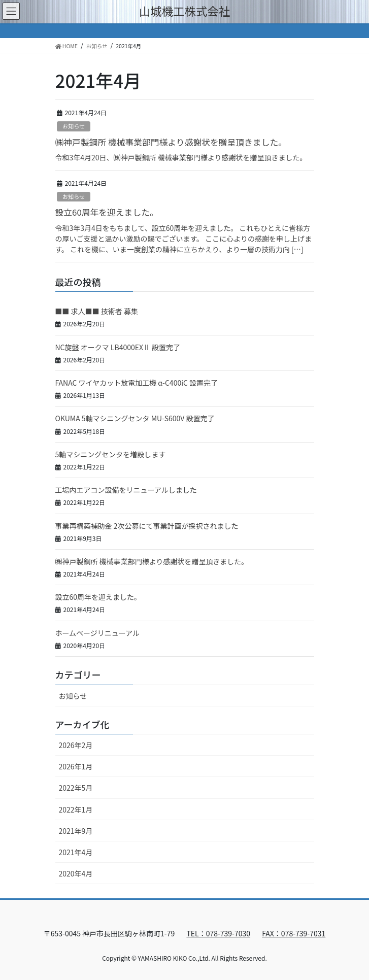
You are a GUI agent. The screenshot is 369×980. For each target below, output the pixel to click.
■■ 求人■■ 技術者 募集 (97, 311)
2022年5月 (76, 788)
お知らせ (74, 126)
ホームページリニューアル (98, 633)
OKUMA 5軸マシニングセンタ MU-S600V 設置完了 (135, 418)
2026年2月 (76, 745)
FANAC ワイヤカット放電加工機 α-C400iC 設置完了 (137, 383)
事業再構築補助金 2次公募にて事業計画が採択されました (147, 526)
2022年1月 (76, 809)
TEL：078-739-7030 (218, 933)
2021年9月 (76, 831)
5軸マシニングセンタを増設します (111, 454)
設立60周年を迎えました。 (107, 212)
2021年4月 (76, 852)
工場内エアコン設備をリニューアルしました (126, 490)
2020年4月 (76, 873)
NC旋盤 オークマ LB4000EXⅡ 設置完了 (118, 347)
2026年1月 (76, 766)
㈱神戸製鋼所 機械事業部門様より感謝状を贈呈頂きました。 (171, 142)
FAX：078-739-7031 (294, 933)
